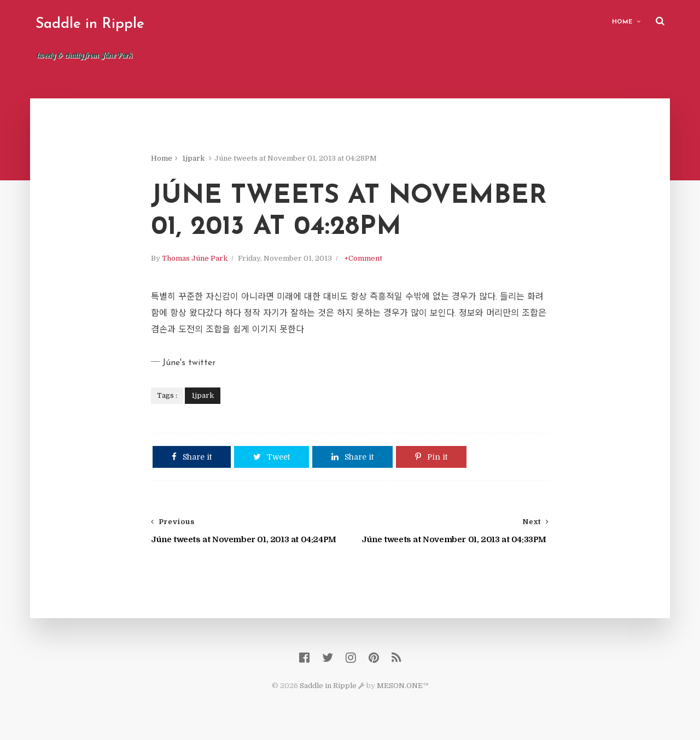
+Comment (363, 258)
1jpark (193, 158)
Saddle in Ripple (90, 24)
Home (622, 22)
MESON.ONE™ (403, 686)
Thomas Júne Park (195, 258)
